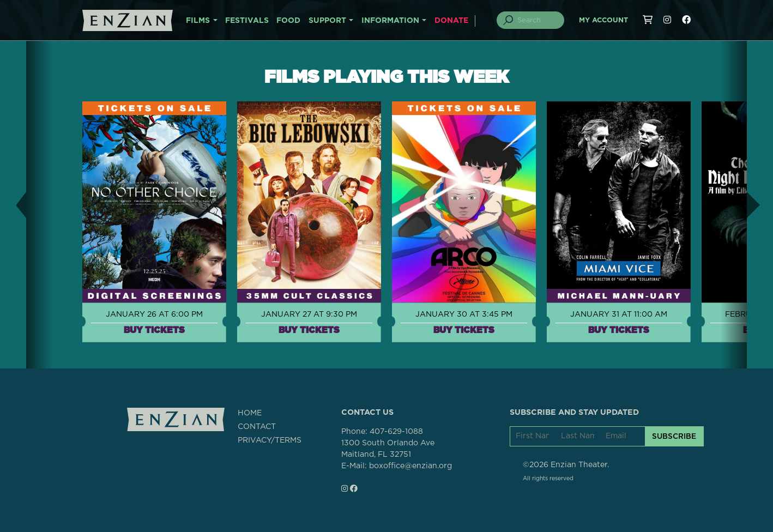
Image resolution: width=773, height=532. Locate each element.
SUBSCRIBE (674, 436)
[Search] (537, 20)
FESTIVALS (247, 21)
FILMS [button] (198, 21)
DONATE (451, 21)
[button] (13, 205)
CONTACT (257, 427)
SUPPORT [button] (327, 21)
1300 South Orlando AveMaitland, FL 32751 (388, 449)
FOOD (288, 21)
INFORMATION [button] (390, 21)
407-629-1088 (396, 432)
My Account (603, 20)
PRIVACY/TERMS (270, 440)
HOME (250, 413)
